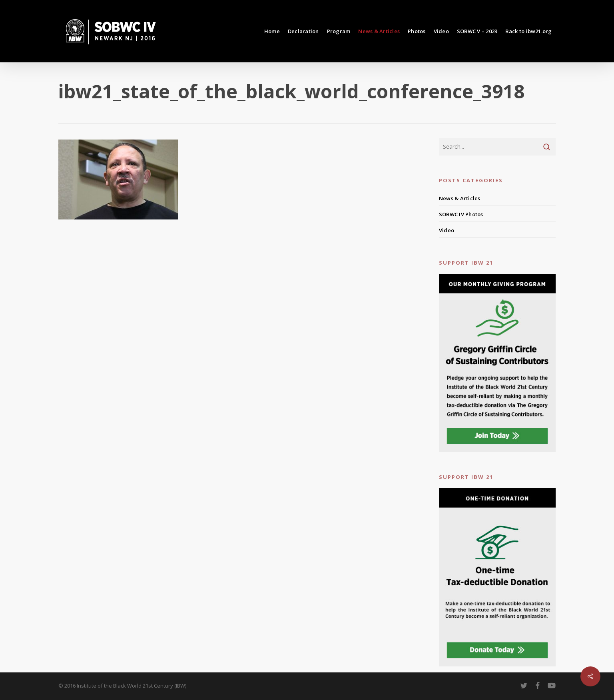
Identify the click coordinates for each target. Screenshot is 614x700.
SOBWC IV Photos (461, 214)
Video (447, 230)
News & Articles (460, 198)
